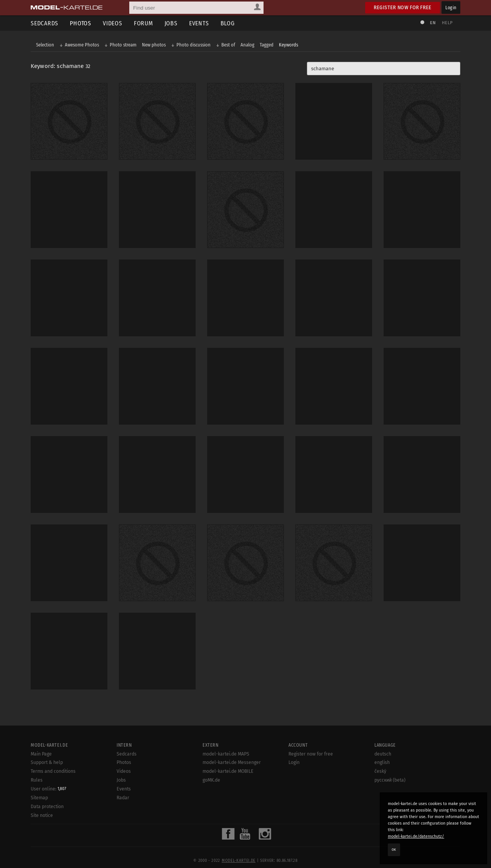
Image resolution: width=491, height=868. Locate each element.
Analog (247, 45)
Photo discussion (194, 45)
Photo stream (123, 45)
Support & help (47, 762)
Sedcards (44, 23)
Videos (113, 23)
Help (447, 23)
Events (199, 23)
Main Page (41, 754)
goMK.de (211, 780)
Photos (81, 23)
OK (394, 850)
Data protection (47, 807)
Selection (45, 45)
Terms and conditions (53, 771)
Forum (143, 23)
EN (433, 23)
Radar (123, 798)
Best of (228, 45)
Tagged (267, 45)
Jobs (171, 23)
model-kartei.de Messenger (232, 762)
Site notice (42, 815)
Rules (37, 780)
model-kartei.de (239, 861)
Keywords (288, 45)
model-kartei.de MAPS (226, 754)
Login (451, 7)
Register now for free (403, 7)
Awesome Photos (82, 45)
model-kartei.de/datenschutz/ (416, 836)
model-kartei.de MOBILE (228, 771)
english (382, 762)
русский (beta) (390, 780)
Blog (228, 23)
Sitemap (39, 798)
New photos (154, 45)
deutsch (383, 754)
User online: (49, 789)
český (380, 771)
